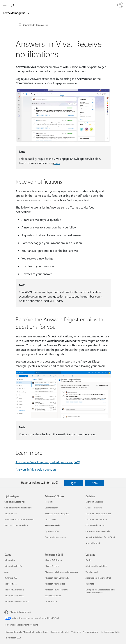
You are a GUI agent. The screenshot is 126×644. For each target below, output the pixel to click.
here (57, 163)
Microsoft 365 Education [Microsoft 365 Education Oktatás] (96, 519)
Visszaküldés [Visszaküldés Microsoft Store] (51, 519)
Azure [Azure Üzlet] (7, 572)
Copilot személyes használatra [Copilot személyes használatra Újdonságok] (18, 508)
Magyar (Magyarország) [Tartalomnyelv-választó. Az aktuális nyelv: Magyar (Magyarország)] (21, 612)
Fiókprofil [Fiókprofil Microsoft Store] (49, 502)
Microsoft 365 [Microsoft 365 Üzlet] (11, 584)
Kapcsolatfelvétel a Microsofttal (20, 632)
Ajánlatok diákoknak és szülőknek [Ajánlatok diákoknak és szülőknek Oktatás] (100, 537)
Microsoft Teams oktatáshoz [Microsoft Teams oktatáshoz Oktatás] (98, 514)
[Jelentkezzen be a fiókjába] (120, 5)
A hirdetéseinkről (91, 632)
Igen (74, 483)
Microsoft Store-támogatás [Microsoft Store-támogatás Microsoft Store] (57, 514)
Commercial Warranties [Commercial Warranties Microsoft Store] (55, 537)
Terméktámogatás (14, 13)
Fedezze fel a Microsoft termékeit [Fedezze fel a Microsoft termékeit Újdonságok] (19, 519)
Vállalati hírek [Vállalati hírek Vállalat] (92, 572)
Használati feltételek (60, 632)
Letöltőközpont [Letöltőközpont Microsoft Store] (52, 508)
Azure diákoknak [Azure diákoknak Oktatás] (93, 543)
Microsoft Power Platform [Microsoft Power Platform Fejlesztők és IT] (56, 590)
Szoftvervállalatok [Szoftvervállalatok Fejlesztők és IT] (53, 596)
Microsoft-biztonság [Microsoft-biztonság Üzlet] (13, 566)
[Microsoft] (63, 3)
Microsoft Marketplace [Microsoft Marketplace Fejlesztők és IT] (55, 584)
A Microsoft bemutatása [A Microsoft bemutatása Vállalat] (96, 566)
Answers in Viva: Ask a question (36, 469)
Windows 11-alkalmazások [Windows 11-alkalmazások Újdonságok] (16, 525)
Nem (95, 483)
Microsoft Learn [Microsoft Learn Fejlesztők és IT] (52, 566)
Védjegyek (76, 632)
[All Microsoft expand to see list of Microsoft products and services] (5, 5)
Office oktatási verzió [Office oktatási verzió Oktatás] (95, 525)
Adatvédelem (42, 632)
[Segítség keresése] (13, 5)
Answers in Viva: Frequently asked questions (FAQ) (48, 462)
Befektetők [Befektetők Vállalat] (90, 584)
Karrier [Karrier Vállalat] (89, 560)
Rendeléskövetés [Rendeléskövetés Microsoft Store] (52, 525)
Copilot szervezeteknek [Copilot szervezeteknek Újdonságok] (15, 502)
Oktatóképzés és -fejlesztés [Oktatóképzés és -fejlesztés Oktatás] (98, 531)
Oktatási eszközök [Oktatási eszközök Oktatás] (94, 508)
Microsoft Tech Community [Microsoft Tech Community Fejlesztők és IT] (57, 578)
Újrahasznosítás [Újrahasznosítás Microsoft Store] (52, 531)
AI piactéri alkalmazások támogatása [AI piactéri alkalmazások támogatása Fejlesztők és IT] (61, 572)
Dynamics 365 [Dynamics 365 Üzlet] (11, 578)
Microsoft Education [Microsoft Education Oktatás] (94, 502)
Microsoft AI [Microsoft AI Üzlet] (10, 560)
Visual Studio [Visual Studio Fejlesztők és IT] (51, 601)
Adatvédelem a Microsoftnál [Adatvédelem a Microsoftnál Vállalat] (98, 578)
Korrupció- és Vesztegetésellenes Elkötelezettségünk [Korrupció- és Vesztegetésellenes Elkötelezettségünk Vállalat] (100, 591)
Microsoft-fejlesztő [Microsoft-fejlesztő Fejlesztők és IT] (53, 560)
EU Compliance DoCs (110, 632)
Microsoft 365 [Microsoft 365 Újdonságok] (11, 514)
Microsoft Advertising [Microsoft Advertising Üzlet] (14, 590)
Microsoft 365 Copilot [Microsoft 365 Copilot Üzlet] (14, 596)
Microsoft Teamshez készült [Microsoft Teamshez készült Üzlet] (17, 601)
